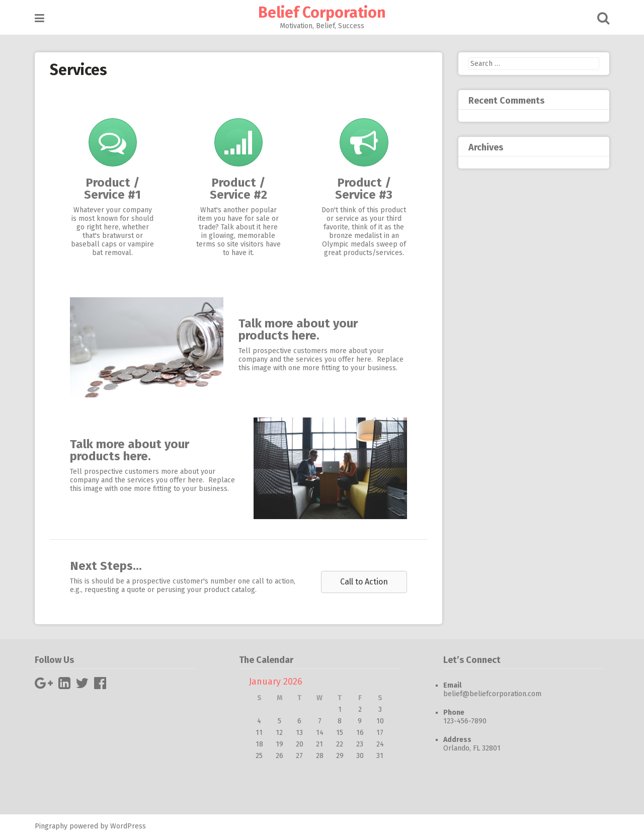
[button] (364, 582)
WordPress (128, 826)
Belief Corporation (322, 13)
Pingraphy (51, 826)
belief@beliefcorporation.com (492, 694)
